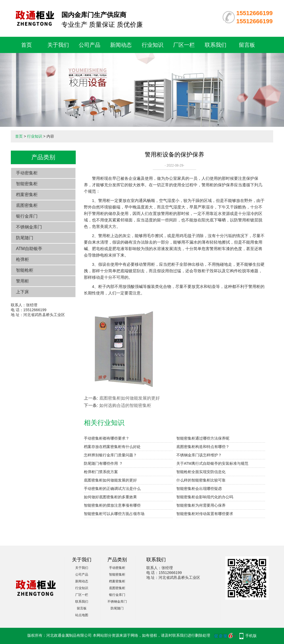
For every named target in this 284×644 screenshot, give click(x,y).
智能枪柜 (25, 270)
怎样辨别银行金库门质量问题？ (110, 455)
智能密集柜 (27, 184)
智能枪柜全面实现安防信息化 (201, 472)
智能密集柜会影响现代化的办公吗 (205, 497)
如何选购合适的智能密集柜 (125, 405)
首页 (27, 45)
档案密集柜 (27, 195)
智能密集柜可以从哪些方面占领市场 (114, 514)
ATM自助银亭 (29, 249)
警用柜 (22, 281)
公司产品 (90, 45)
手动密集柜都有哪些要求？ (107, 438)
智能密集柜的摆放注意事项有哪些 (112, 505)
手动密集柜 (27, 173)
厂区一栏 (184, 45)
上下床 (22, 292)
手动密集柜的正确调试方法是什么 (112, 489)
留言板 (247, 45)
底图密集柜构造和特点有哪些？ (203, 447)
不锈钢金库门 (29, 227)
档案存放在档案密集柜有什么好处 (112, 447)
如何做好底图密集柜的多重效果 (110, 497)
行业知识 (153, 45)
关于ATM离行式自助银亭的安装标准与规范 (212, 463)
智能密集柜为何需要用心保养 (201, 505)
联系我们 (216, 45)
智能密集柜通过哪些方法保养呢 (203, 438)
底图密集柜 (27, 205)
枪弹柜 (22, 259)
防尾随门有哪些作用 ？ (103, 463)
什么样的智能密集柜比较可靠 (201, 480)
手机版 (251, 636)
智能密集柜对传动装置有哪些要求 (205, 514)
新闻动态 (121, 45)
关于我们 (58, 45)
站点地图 (82, 615)
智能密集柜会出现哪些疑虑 (199, 489)
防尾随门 (25, 238)
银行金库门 (27, 216)
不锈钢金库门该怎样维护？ (199, 455)
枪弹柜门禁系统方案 (101, 472)
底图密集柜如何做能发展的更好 (130, 398)
